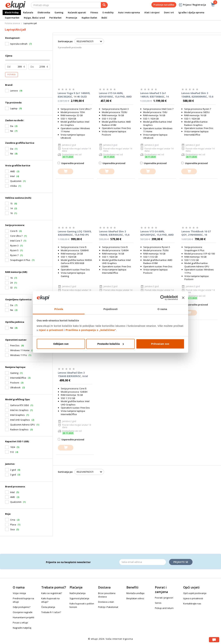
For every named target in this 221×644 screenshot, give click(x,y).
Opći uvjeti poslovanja (195, 593)
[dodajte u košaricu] (65, 171)
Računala (28, 12)
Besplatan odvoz (135, 598)
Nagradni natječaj (22, 628)
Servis (158, 603)
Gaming (59, 12)
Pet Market (55, 18)
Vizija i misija (19, 593)
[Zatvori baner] (183, 298)
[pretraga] (104, 5)
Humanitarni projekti (23, 617)
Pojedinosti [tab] (110, 309)
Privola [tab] (59, 309)
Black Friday (12, 12)
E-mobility (108, 12)
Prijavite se (181, 562)
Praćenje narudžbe (164, 5)
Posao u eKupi (20, 623)
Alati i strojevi (152, 12)
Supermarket (12, 18)
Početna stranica (12, 23)
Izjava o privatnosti (193, 598)
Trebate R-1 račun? (51, 612)
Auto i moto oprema (129, 12)
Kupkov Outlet (89, 18)
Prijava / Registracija (192, 5)
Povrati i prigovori (164, 598)
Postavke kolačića (111, 344)
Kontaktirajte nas (192, 604)
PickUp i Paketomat (108, 607)
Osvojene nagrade (23, 612)
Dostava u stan (106, 602)
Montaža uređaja (135, 593)
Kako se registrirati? (52, 593)
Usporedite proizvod (71, 163)
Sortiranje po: (65, 41)
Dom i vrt (169, 12)
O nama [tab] (162, 309)
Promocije (72, 18)
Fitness (94, 12)
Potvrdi (12, 75)
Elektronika (44, 12)
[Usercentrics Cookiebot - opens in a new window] (163, 298)
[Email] (143, 562)
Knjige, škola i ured (34, 18)
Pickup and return (164, 608)
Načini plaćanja (78, 593)
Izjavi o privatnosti (51, 330)
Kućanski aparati (77, 12)
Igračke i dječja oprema (191, 12)
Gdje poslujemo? (22, 607)
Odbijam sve (61, 344)
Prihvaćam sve (160, 344)
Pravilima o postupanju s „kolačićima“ (91, 330)
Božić (104, 18)
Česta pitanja (48, 607)
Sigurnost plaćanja (79, 598)
